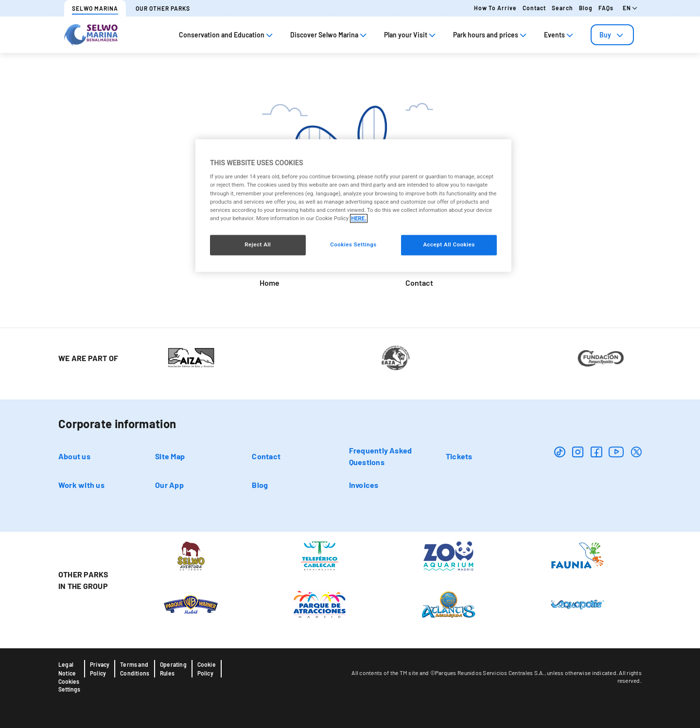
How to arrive (495, 8)
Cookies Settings (69, 685)
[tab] (612, 35)
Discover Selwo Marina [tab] (329, 35)
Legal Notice (67, 669)
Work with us (81, 485)
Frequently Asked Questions (381, 456)
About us (74, 456)
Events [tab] (560, 35)
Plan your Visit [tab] (411, 35)
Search (562, 8)
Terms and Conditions (135, 669)
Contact (534, 8)
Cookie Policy (207, 669)
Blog (586, 8)
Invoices (364, 485)
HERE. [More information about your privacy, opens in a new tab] (359, 218)
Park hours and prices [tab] (491, 35)
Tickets (459, 456)
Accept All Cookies (449, 244)
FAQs (606, 8)
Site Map (170, 456)
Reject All (258, 244)
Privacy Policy (100, 669)
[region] (353, 205)
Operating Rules (173, 669)
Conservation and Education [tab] (227, 35)
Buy (612, 35)
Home (270, 283)
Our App (169, 485)
